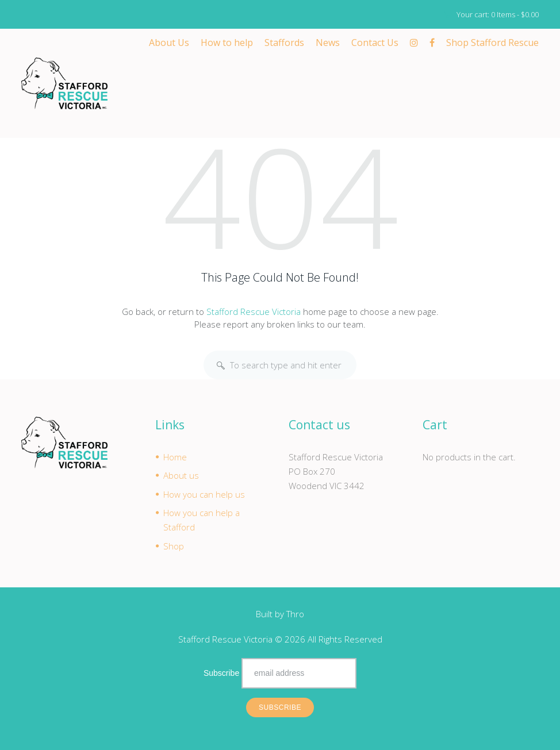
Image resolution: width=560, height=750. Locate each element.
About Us (169, 43)
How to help (227, 43)
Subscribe (221, 674)
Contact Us (375, 43)
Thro (295, 614)
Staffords (284, 43)
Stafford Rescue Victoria (254, 311)
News (328, 43)
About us (181, 476)
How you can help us (204, 494)
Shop (174, 546)
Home (175, 457)
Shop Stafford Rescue (492, 43)
